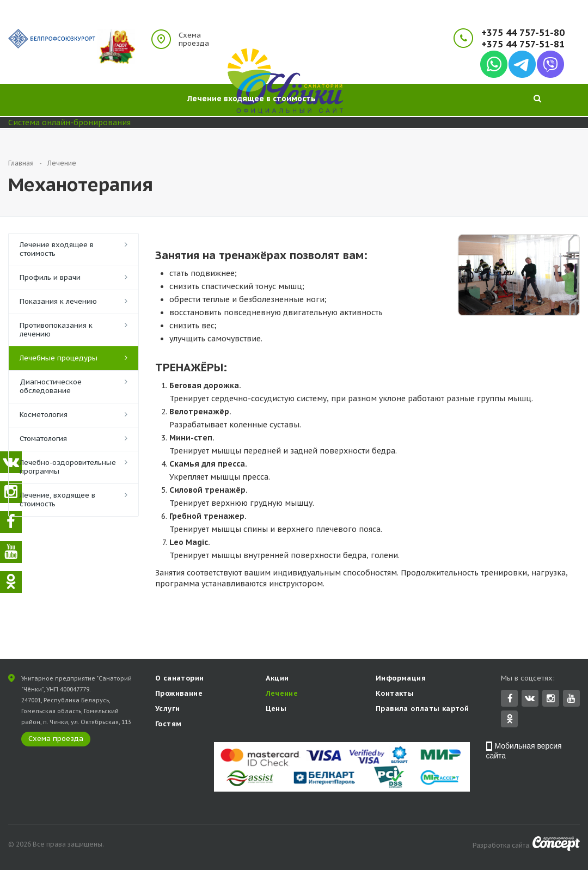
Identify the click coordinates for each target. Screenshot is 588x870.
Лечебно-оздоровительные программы (68, 467)
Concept (556, 845)
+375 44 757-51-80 (523, 33)
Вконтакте (530, 699)
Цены (276, 710)
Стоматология (43, 439)
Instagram (551, 699)
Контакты (395, 694)
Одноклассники (510, 719)
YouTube (571, 699)
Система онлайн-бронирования (69, 122)
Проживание (179, 694)
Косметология (44, 415)
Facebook (510, 699)
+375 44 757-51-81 (523, 44)
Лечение (282, 694)
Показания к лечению (58, 301)
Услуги (167, 710)
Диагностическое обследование (51, 386)
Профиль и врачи (50, 277)
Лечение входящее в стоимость (57, 249)
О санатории (179, 679)
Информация (401, 679)
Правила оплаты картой (422, 710)
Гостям (168, 725)
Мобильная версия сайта (524, 752)
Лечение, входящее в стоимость (57, 500)
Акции (277, 679)
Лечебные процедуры (59, 358)
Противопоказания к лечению (56, 330)
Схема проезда (194, 39)
